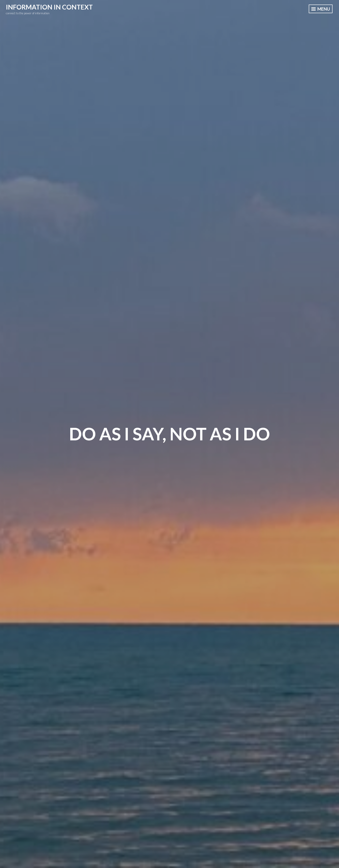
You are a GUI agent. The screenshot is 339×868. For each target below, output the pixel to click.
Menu (321, 9)
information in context (49, 7)
